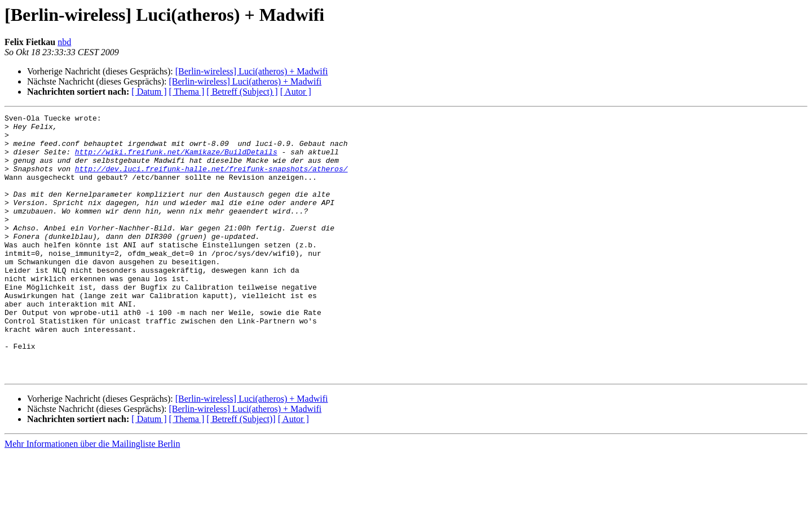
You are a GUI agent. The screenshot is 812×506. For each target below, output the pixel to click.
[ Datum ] (149, 92)
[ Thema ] (187, 92)
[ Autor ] (296, 92)
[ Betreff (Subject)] (241, 471)
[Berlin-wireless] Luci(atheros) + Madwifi (252, 71)
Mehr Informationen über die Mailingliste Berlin (92, 496)
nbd (64, 42)
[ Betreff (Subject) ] (242, 92)
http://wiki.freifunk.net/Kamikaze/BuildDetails (176, 160)
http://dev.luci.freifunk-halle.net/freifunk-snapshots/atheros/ (211, 180)
